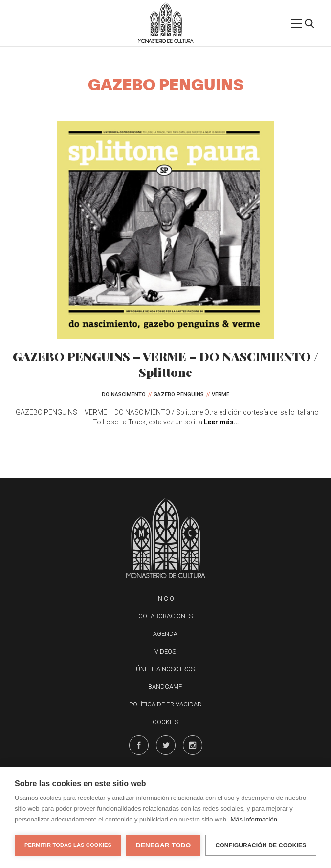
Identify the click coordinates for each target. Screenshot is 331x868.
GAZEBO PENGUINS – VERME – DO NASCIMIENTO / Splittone (165, 364)
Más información (254, 819)
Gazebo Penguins (179, 394)
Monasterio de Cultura (165, 41)
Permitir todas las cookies (68, 845)
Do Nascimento (124, 394)
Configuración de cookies (261, 845)
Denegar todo (163, 845)
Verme (221, 394)
